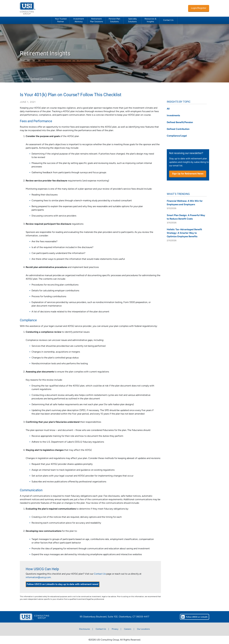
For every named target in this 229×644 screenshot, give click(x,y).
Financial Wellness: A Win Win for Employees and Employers (185, 203)
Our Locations (143, 629)
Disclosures (85, 629)
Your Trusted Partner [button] (61, 20)
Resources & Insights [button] (150, 20)
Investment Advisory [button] (79, 20)
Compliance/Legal (177, 136)
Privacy (115, 629)
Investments (173, 116)
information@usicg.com (38, 577)
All (168, 109)
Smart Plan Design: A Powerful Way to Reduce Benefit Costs (186, 217)
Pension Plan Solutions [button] (114, 20)
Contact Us (168, 20)
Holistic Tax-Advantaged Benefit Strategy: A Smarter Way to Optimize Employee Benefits (184, 233)
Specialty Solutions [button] (132, 20)
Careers (128, 629)
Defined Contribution (42, 79)
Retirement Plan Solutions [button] (97, 20)
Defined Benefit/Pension (180, 122)
